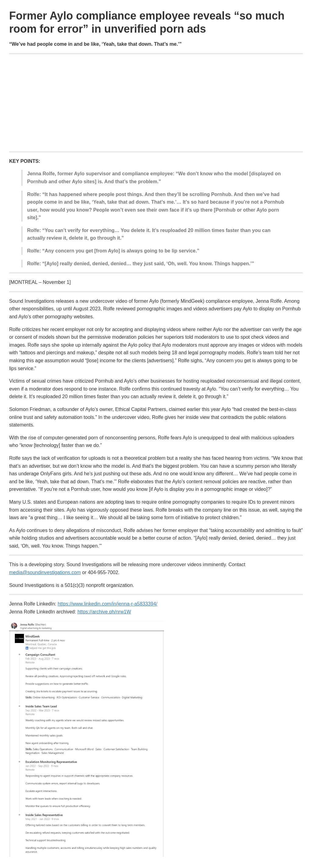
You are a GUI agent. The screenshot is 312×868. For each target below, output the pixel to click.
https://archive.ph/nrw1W (104, 612)
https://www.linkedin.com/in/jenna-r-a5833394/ (107, 604)
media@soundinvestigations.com (45, 572)
